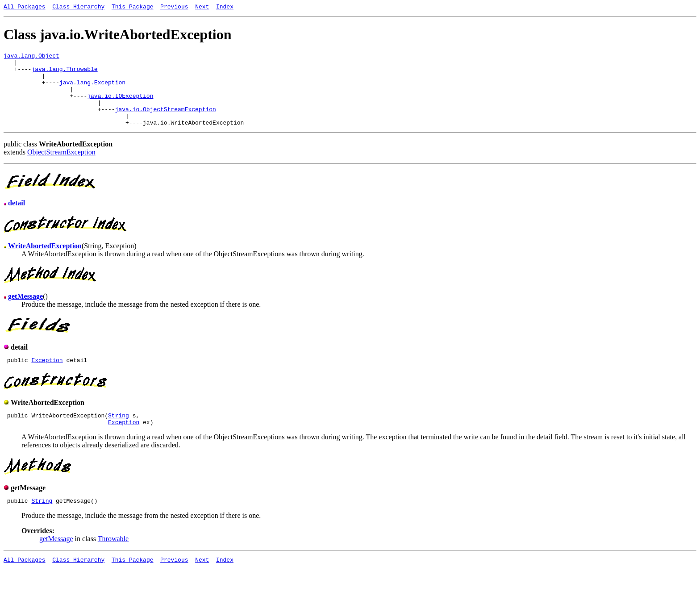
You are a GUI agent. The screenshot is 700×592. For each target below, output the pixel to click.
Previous (174, 8)
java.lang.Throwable (64, 74)
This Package (133, 8)
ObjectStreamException (61, 168)
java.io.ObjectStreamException (166, 122)
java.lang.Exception (92, 90)
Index (225, 8)
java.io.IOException (120, 106)
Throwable (113, 560)
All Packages (25, 8)
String (119, 434)
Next (202, 8)
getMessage (56, 560)
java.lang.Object (31, 58)
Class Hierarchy (78, 8)
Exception (47, 377)
